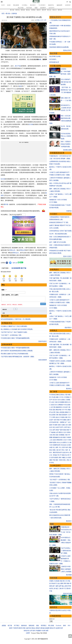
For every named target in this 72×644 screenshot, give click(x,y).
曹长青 (69, 588)
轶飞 (56, 583)
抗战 (64, 452)
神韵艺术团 (22, 628)
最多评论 (51, 5)
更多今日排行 (67, 256)
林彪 (63, 455)
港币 (54, 430)
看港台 (28, 10)
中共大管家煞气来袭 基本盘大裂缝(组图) (66, 82)
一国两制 (62, 422)
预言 (57, 460)
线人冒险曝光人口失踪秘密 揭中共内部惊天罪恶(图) (17, 330)
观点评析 (58, 610)
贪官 (55, 420)
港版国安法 (59, 407)
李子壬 (64, 588)
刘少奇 (67, 455)
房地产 (58, 430)
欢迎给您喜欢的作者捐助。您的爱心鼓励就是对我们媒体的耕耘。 (21, 211)
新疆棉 (62, 402)
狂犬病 (31, 124)
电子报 (10, 626)
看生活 (55, 10)
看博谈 (33, 10)
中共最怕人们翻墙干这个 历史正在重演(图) (14, 327)
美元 (54, 427)
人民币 (65, 427)
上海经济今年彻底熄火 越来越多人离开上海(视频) (66, 569)
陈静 (68, 583)
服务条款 (24, 626)
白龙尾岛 (64, 442)
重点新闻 (16, 5)
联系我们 (44, 626)
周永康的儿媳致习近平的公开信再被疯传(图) (14, 355)
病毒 (40, 59)
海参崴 (53, 432)
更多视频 (69, 575)
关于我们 (17, 626)
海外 (67, 450)
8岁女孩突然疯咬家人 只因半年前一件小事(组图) (16, 320)
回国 (54, 450)
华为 (62, 420)
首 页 (3, 5)
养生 (53, 463)
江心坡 (69, 442)
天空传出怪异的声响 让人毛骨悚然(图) (66, 136)
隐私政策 (32, 626)
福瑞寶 (47, 628)
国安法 (67, 402)
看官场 (17, 10)
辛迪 (51, 591)
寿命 (68, 460)
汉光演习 (66, 407)
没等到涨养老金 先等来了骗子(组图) (60, 231)
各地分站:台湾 (28, 631)
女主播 (69, 445)
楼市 (62, 430)
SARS (51, 445)
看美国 (23, 10)
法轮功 (55, 440)
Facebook (59, 626)
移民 (57, 447)
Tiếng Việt (39, 633)
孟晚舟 (67, 412)
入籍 (57, 450)
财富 (68, 430)
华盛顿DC (39, 631)
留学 (64, 447)
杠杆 (51, 427)
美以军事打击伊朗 (55, 56)
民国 (57, 452)
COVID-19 (62, 397)
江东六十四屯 (67, 440)
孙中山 (67, 452)
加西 (47, 631)
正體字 (28, 633)
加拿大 (60, 425)
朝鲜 (56, 425)
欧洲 (44, 631)
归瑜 (53, 583)
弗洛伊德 (58, 410)
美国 (60, 415)
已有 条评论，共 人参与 (10, 295)
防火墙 (60, 437)
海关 (67, 447)
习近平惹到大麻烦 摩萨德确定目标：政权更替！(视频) (17, 358)
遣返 (70, 447)
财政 (65, 430)
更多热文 (69, 389)
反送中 (51, 420)
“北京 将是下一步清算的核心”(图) (11, 336)
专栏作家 (29, 8)
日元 (51, 430)
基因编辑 (55, 437)
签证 (51, 450)
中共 (66, 410)
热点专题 (21, 8)
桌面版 (4, 626)
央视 (51, 447)
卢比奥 (53, 397)
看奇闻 (60, 10)
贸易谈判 (65, 415)
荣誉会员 (12, 250)
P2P (69, 435)
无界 (61, 628)
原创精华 (43, 8)
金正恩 (53, 412)
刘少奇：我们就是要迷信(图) (58, 234)
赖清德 (62, 412)
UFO (63, 410)
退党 (54, 410)
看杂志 (34, 628)
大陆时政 (14, 14)
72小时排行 (42, 5)
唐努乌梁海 (53, 442)
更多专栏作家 (67, 594)
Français (34, 633)
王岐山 (58, 412)
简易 (61, 581)
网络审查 (60, 440)
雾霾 (51, 437)
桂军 (60, 452)
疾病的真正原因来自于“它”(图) (59, 222)
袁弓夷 (53, 407)
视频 (36, 8)
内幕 (66, 417)
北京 (65, 432)
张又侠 (55, 400)
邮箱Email (52, 619)
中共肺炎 (52, 395)
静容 (66, 586)
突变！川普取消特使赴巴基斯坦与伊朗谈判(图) (66, 144)
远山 (59, 583)
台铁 (53, 402)
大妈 (51, 435)
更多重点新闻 (67, 150)
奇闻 (60, 460)
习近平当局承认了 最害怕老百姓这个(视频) (66, 551)
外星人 (64, 460)
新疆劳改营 (57, 445)
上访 (51, 440)
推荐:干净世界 (14, 628)
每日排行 (33, 5)
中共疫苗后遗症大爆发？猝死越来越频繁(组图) (15, 339)
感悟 (51, 460)
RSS (69, 626)
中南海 (62, 417)
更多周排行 (68, 328)
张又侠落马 (53, 59)
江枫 (60, 588)
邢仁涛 (53, 588)
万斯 (57, 415)
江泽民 (53, 417)
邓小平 (59, 455)
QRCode (15, 263)
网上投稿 (51, 626)
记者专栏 (68, 5)
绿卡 (60, 450)
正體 (67, 2)
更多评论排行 (43, 342)
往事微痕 (60, 405)
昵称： (4, 290)
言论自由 (63, 445)
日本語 (45, 633)
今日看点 (25, 5)
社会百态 (64, 610)
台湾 (57, 432)
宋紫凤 (51, 581)
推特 (64, 626)
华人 (54, 447)
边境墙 (53, 415)
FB (53, 425)
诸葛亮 (56, 458)
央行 (67, 425)
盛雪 (57, 586)
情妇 (58, 420)
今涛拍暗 (57, 581)
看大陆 (12, 10)
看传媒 (43, 628)
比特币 (58, 427)
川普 (66, 395)
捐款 (38, 626)
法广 (66, 422)
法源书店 (28, 628)
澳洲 (54, 452)
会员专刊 (51, 8)
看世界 (44, 10)
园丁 (54, 586)
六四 (58, 400)
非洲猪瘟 (62, 435)
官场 (53, 422)
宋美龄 (55, 455)
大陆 (66, 435)
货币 (62, 427)
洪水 (56, 405)
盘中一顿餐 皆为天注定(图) (58, 242)
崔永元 (58, 417)
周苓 (65, 583)
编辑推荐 (59, 5)
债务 (70, 425)
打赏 (38, 20)
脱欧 (64, 425)
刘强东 (69, 432)
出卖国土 (63, 400)
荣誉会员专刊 (55, 17)
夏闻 (62, 583)
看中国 (6, 204)
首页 (3, 14)
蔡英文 (61, 432)
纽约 (34, 631)
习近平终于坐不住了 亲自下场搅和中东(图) (14, 333)
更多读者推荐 (43, 361)
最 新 (9, 5)
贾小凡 (65, 581)
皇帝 (53, 458)
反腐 (68, 420)
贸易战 (67, 397)
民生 (63, 450)
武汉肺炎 (61, 395)
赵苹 (60, 586)
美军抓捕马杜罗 (54, 62)
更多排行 (69, 521)
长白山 (59, 442)
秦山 (63, 586)
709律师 (68, 437)
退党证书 (52, 628)
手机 (54, 460)
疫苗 (20, 86)
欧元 (69, 427)
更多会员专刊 (67, 50)
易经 (60, 458)
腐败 (65, 420)
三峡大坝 (57, 402)
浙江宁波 (18, 66)
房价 (54, 435)
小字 (45, 20)
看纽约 (39, 10)
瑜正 (57, 588)
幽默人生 (65, 458)
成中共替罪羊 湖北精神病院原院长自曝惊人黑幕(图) (17, 352)
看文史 (49, 10)
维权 (64, 437)
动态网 (58, 628)
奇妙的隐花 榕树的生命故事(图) (59, 47)
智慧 (70, 458)
